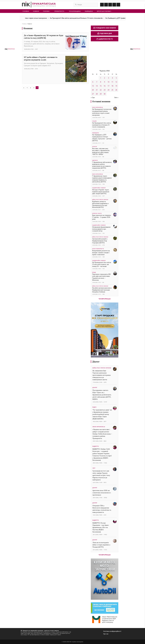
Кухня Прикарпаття (98, 249)
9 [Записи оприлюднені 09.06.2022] (105, 82)
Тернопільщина (75, 11)
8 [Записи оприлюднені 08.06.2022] (101, 82)
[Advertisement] (105, 55)
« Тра (93, 97)
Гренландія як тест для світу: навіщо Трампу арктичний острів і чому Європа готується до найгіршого (101, 475)
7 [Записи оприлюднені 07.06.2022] (97, 82)
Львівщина (89, 11)
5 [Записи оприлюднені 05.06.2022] (116, 78)
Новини (36, 11)
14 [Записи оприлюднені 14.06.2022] (97, 86)
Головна (26, 11)
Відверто (96, 446)
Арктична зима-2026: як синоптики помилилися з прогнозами (102, 493)
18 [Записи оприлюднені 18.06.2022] (112, 86)
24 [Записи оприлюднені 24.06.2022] (108, 90)
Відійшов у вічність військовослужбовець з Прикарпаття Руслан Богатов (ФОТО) (100, 204)
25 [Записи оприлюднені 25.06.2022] (112, 90)
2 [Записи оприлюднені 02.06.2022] (105, 78)
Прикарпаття (60, 11)
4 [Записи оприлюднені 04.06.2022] (112, 78)
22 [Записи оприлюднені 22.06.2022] (101, 90)
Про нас (106, 634)
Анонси (95, 147)
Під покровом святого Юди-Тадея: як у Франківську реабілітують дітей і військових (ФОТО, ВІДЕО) (102, 395)
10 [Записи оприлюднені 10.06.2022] (108, 82)
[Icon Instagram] (106, 5)
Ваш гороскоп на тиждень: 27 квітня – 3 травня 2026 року (102, 217)
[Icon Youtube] (118, 5)
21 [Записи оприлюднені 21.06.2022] (97, 90)
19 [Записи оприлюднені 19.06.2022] (116, 86)
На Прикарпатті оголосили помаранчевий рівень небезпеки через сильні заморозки (102, 112)
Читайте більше (105, 299)
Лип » (116, 97)
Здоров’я (95, 160)
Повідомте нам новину (105, 28)
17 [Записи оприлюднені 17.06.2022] (108, 86)
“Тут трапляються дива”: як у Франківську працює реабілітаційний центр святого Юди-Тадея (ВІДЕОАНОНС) (102, 414)
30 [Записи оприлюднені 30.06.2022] (105, 94)
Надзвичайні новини (99, 188)
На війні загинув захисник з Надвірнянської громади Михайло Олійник (102, 290)
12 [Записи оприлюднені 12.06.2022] (116, 82)
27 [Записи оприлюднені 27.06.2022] (93, 94)
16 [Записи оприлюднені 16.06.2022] (105, 86)
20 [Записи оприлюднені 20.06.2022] (93, 90)
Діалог (96, 362)
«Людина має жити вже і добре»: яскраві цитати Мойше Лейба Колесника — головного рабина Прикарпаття (102, 434)
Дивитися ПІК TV (105, 39)
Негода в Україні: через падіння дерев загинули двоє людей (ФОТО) (101, 192)
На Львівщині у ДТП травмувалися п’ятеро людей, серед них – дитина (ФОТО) (102, 138)
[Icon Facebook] (102, 5)
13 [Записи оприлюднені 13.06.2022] (93, 86)
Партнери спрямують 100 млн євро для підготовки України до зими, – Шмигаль (101, 277)
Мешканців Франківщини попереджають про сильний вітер (101, 229)
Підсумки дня (105, 33)
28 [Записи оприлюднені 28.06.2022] (97, 94)
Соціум (94, 121)
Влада (94, 272)
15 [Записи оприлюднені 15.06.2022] (101, 86)
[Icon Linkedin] (110, 5)
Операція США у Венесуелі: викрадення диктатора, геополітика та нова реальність (102, 509)
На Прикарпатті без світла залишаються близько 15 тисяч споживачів (79, 18)
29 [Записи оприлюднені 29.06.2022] (101, 94)
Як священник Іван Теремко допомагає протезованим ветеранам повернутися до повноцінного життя (102, 375)
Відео (94, 407)
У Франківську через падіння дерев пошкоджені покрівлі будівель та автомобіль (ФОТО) (102, 179)
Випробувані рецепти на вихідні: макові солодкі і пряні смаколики (101, 253)
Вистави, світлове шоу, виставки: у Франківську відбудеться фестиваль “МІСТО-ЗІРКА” (101, 151)
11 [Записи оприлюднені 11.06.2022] (112, 82)
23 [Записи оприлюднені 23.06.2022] (105, 90)
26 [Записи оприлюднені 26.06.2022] (116, 90)
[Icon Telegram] (114, 5)
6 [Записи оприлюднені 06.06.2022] (93, 82)
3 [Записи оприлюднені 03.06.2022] (109, 78)
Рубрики (47, 11)
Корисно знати (97, 213)
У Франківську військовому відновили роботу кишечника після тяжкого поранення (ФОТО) (102, 165)
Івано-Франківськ (98, 107)
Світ (94, 468)
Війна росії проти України (100, 200)
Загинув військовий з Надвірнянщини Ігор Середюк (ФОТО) (100, 241)
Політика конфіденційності (112, 631)
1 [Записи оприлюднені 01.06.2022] (101, 78)
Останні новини (101, 101)
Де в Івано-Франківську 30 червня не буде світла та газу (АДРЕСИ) (44, 37)
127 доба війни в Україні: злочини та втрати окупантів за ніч (41, 58)
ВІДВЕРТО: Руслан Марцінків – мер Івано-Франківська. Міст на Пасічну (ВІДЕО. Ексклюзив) (101, 527)
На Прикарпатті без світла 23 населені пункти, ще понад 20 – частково (102, 264)
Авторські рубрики (104, 11)
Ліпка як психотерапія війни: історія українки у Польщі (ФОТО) (101, 545)
